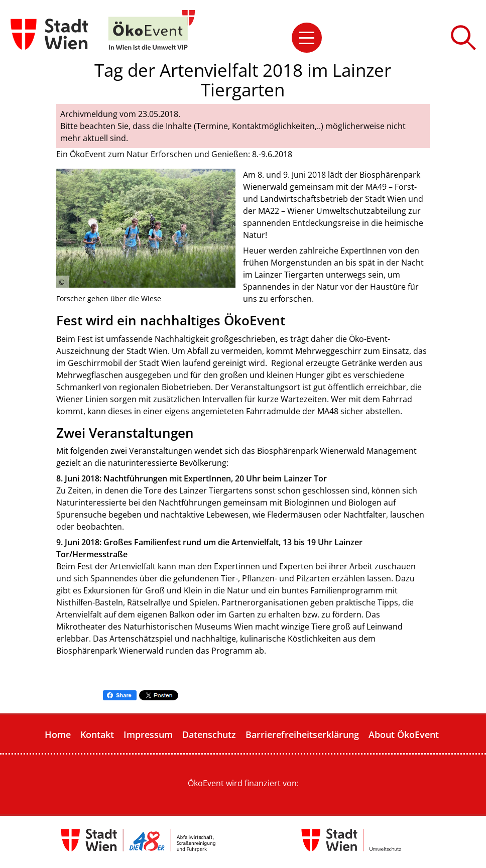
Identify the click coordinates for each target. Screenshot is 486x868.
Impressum (148, 734)
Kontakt (97, 734)
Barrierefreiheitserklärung (302, 734)
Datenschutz (209, 734)
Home (58, 734)
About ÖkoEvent (404, 734)
